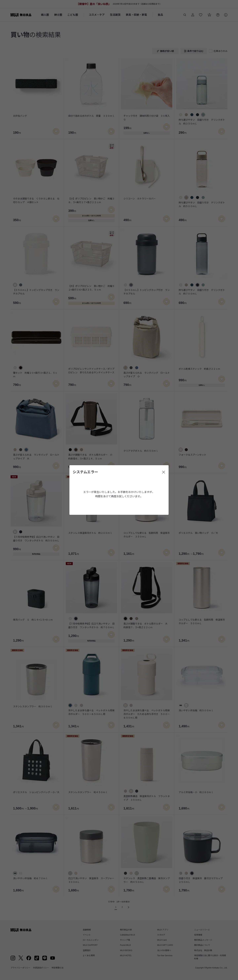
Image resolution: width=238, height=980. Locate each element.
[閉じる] (164, 472)
